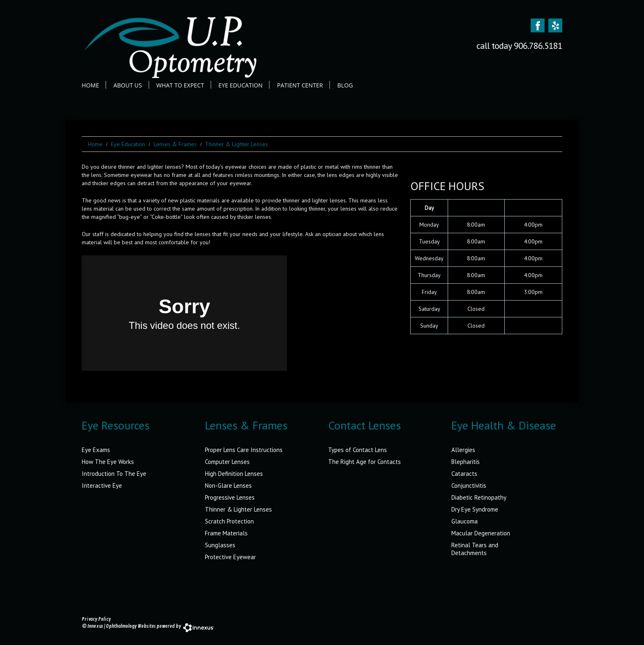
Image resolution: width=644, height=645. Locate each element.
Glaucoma (465, 521)
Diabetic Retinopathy (479, 497)
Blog (345, 85)
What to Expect (180, 85)
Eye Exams (96, 450)
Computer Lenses (227, 462)
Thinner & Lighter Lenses (238, 509)
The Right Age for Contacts (365, 462)
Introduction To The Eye (114, 474)
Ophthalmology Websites (131, 626)
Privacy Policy (96, 619)
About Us (128, 85)
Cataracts (464, 474)
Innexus (95, 626)
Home (90, 85)
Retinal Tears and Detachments (475, 549)
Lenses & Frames (175, 144)
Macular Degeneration (481, 533)
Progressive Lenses (230, 497)
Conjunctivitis (469, 485)
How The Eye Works (108, 462)
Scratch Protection (229, 521)
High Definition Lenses (234, 474)
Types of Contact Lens (358, 450)
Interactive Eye (102, 485)
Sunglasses (220, 545)
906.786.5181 (538, 46)
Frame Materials (226, 533)
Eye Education (241, 85)
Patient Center (300, 85)
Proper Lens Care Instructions (244, 450)
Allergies (463, 450)
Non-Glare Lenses (228, 485)
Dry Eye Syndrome (475, 509)
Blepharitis (466, 462)
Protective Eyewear (230, 557)
